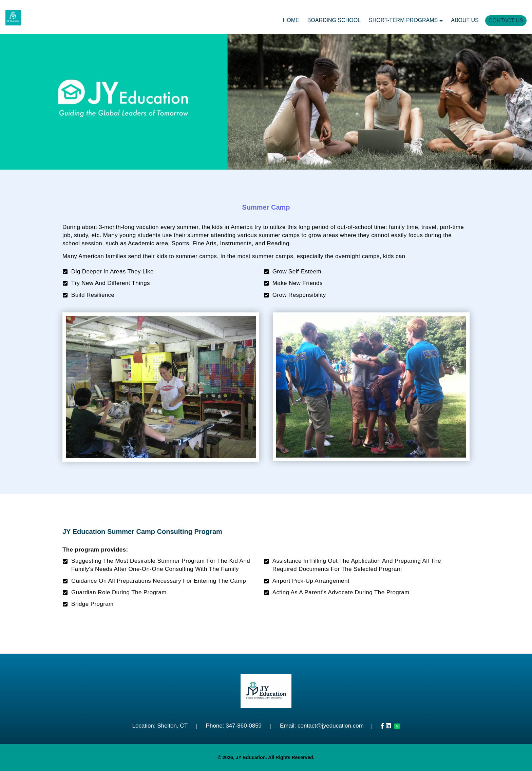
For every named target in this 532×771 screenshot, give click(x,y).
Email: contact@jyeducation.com (322, 726)
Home (291, 20)
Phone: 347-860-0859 (234, 726)
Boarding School (334, 20)
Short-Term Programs (403, 20)
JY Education (251, 757)
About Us (465, 20)
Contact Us (506, 21)
